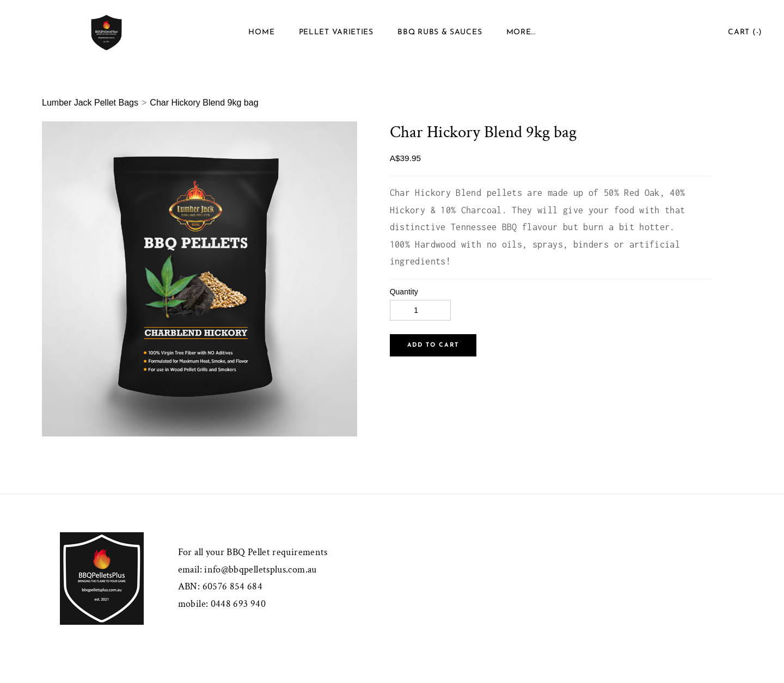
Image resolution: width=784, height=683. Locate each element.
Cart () (745, 32)
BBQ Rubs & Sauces (440, 32)
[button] (433, 345)
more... (521, 32)
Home (261, 32)
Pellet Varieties (336, 32)
